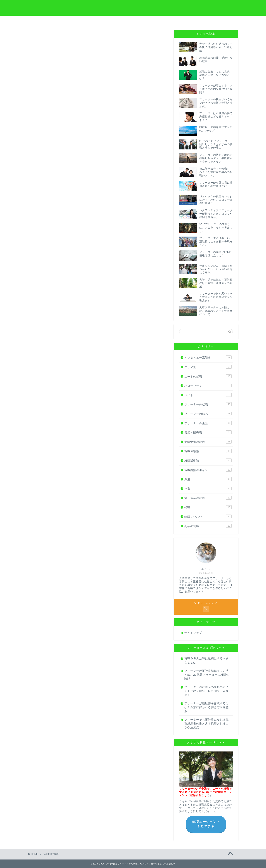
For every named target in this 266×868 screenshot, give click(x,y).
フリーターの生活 (208, 423)
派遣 (208, 479)
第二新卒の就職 (208, 498)
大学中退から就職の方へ (80, 22)
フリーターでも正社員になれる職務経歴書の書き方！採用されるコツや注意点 (205, 723)
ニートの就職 (208, 376)
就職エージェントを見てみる (206, 824)
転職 (208, 507)
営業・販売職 (208, 432)
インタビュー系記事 (208, 357)
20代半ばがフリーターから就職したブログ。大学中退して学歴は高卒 (133, 7)
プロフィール (151, 21)
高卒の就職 (208, 526)
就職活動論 (208, 460)
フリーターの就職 (208, 404)
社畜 (208, 488)
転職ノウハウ (208, 516)
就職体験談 (208, 451)
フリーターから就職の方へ (45, 22)
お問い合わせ (221, 21)
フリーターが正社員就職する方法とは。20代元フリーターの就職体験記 (205, 675)
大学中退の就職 (208, 442)
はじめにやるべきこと (186, 22)
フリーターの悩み (208, 414)
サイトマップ (193, 633)
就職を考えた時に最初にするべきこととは (205, 660)
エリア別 (208, 367)
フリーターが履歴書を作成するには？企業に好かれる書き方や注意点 (205, 707)
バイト (208, 395)
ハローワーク (208, 385)
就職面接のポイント (208, 470)
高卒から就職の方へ (115, 21)
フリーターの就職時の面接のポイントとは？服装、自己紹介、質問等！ (205, 691)
